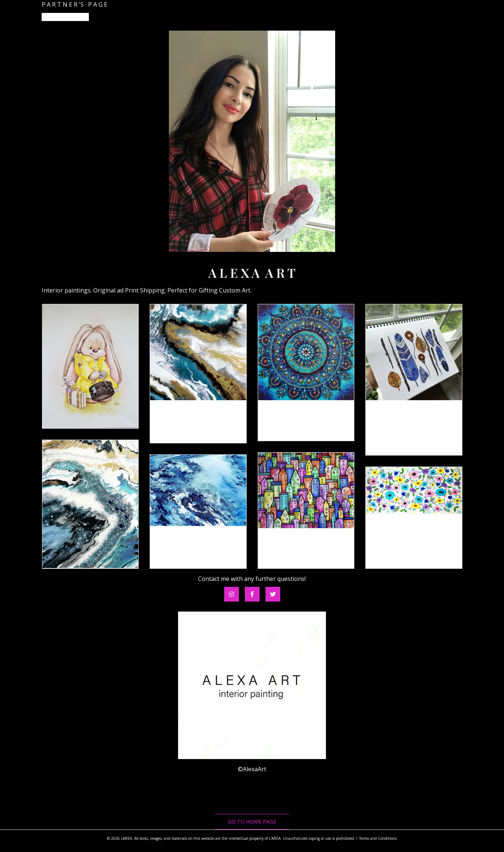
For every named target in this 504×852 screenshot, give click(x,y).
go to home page (252, 822)
